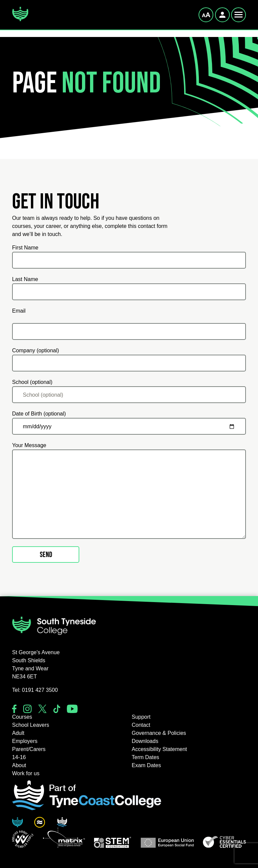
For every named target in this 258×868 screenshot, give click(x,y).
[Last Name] (129, 292)
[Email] (129, 331)
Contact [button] (141, 725)
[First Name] (129, 260)
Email (19, 311)
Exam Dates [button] (146, 765)
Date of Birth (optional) (39, 414)
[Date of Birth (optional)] (129, 426)
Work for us (26, 773)
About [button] (19, 765)
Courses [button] (22, 717)
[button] (23, 839)
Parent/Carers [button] (29, 749)
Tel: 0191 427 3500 (35, 690)
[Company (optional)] (129, 363)
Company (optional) (36, 350)
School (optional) (32, 382)
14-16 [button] (19, 757)
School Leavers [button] (31, 725)
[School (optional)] (129, 395)
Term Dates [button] (145, 757)
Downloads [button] (145, 741)
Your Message (29, 445)
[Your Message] (129, 494)
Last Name (25, 279)
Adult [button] (18, 733)
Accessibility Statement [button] (159, 749)
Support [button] (141, 717)
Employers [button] (25, 741)
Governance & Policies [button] (159, 733)
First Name (25, 248)
